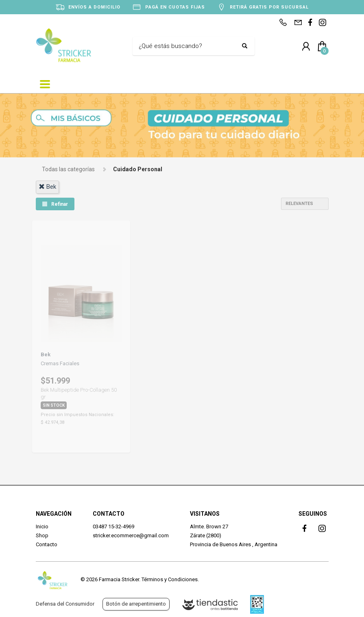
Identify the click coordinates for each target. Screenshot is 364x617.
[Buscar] (187, 46)
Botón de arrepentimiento (136, 604)
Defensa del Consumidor (65, 604)
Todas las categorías (68, 169)
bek (47, 187)
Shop (42, 535)
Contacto (47, 544)
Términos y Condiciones (170, 579)
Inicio (42, 527)
